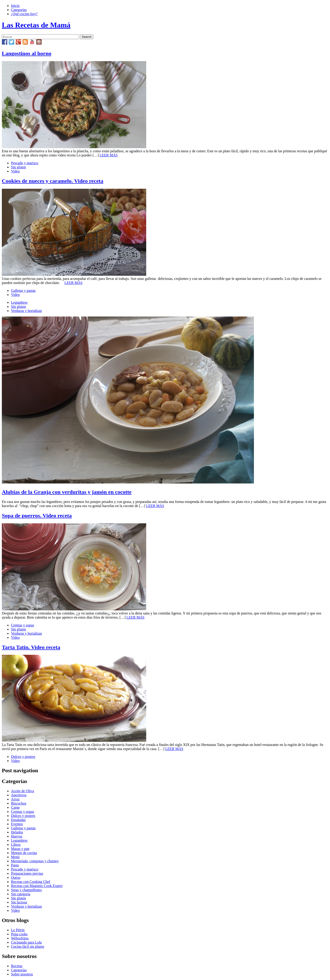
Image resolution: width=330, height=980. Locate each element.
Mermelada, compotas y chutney (35, 861)
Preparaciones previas (27, 873)
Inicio (15, 6)
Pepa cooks (19, 934)
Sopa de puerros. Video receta (37, 516)
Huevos (17, 836)
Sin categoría (21, 894)
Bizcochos (19, 803)
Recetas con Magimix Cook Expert (37, 886)
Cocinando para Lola (26, 942)
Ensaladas (18, 820)
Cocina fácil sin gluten (27, 946)
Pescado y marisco (25, 163)
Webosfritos (20, 938)
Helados (17, 832)
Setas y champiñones (26, 890)
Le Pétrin (18, 930)
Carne (15, 807)
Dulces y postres (23, 757)
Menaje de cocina (24, 853)
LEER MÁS (109, 155)
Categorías (19, 10)
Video (15, 171)
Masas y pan (20, 849)
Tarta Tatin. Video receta (31, 647)
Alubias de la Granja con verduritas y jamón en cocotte (67, 492)
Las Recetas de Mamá (36, 25)
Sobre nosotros (22, 974)
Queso (16, 878)
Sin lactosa (19, 902)
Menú (15, 857)
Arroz (15, 799)
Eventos (17, 824)
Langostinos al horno (27, 53)
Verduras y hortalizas (26, 311)
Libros (16, 845)
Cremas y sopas (22, 625)
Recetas (17, 966)
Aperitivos (19, 795)
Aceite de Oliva (22, 791)
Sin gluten (18, 167)
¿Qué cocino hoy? (24, 14)
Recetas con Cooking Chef (31, 882)
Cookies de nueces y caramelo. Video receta (53, 181)
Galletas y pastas (23, 291)
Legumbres (19, 302)
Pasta (15, 865)
